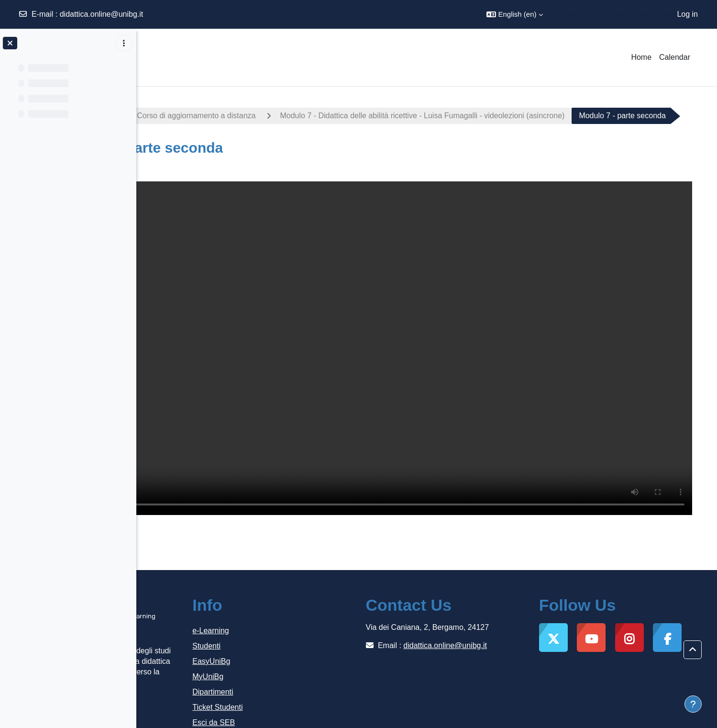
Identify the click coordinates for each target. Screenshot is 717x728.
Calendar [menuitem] (675, 57)
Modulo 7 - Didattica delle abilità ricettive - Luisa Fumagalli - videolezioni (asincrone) (545, 116)
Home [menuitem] (641, 57)
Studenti (309, 618)
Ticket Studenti (320, 679)
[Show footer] (693, 704)
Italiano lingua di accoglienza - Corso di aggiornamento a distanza (266, 116)
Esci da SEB (316, 694)
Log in (687, 14)
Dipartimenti (315, 664)
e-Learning (313, 602)
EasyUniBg (314, 633)
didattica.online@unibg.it (102, 14)
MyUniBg (310, 648)
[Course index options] (124, 43)
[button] (514, 14)
